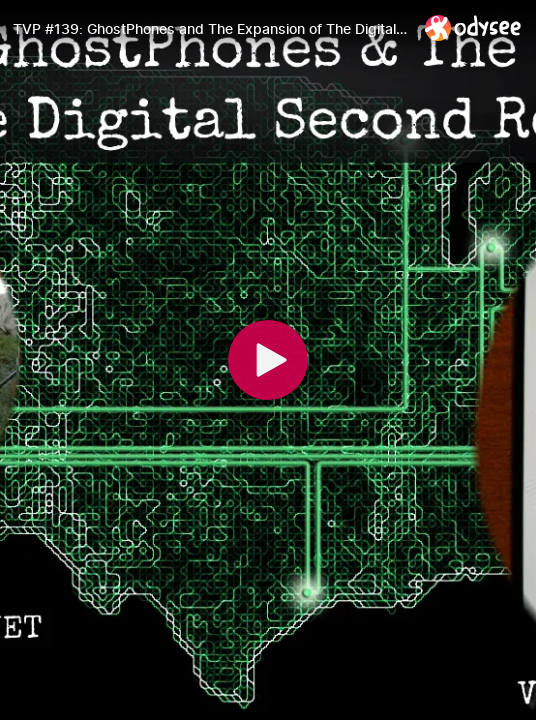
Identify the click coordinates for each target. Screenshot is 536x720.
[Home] (473, 27)
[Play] (268, 360)
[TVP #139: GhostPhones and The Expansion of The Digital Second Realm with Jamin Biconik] (211, 29)
